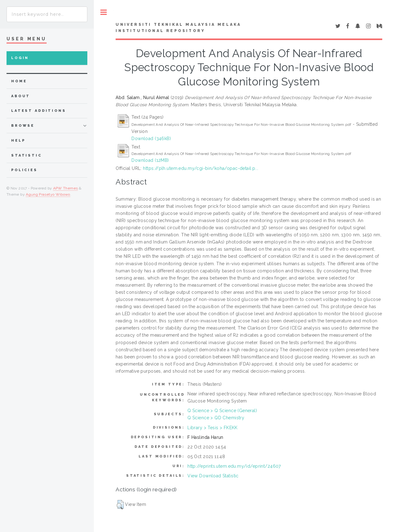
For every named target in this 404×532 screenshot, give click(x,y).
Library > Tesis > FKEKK (213, 428)
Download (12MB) (150, 160)
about (21, 96)
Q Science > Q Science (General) (222, 411)
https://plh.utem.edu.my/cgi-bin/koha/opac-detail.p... (201, 168)
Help (18, 141)
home (19, 81)
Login (20, 58)
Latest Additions (39, 111)
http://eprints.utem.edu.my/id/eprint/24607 (234, 466)
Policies (24, 170)
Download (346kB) (151, 139)
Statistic (27, 155)
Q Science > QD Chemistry (216, 418)
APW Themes (66, 188)
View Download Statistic (213, 476)
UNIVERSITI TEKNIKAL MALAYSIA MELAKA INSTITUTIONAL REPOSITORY (178, 28)
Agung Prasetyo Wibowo (48, 194)
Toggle (104, 12)
